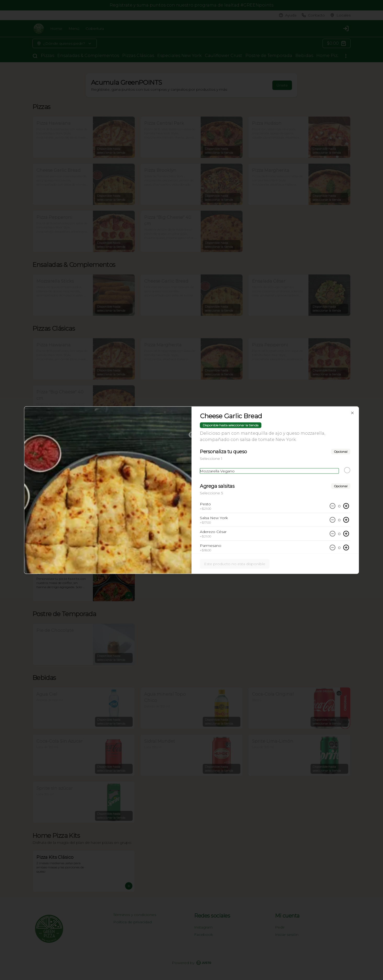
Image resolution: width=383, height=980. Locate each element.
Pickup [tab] (191, 466)
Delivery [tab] (152, 466)
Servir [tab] (231, 466)
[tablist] (191, 466)
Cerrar (192, 528)
